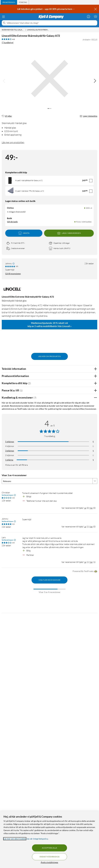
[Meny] (4, 17)
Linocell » (67, 326)
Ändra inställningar (49, 862)
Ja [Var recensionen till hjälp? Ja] (85, 508)
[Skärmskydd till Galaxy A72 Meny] (26, 30)
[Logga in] (88, 16)
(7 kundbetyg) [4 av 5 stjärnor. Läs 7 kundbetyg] (8, 43)
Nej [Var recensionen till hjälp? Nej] (91, 508)
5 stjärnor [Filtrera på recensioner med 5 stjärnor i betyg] (10, 442)
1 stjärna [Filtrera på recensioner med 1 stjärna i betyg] (9, 460)
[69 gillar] (7, 116)
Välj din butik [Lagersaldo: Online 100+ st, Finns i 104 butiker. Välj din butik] (12, 222)
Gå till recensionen (13, 274)
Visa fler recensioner (49, 580)
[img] (95, 81)
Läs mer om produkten (13, 142)
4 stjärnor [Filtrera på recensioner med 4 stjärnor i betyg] (10, 446)
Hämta (24, 233)
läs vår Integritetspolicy (37, 839)
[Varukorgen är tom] (95, 16)
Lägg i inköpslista (88, 116)
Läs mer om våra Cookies (15, 839)
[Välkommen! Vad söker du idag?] (51, 23)
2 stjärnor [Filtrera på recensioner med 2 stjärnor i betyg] (10, 455)
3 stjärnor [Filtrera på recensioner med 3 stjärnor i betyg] (10, 451)
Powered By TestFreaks (85, 571)
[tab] (9, 2)
